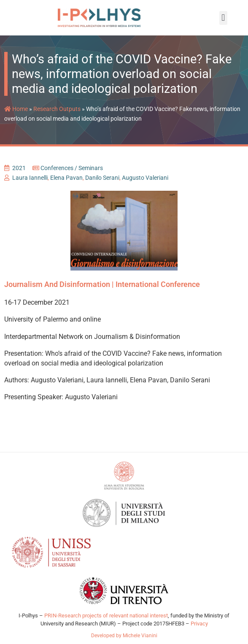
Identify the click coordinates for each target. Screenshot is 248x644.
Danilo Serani (102, 182)
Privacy (199, 628)
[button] (223, 18)
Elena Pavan (66, 182)
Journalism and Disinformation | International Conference (102, 289)
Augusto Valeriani (145, 182)
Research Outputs (57, 114)
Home (16, 114)
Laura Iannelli (30, 182)
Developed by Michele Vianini (124, 640)
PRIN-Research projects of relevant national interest (105, 620)
